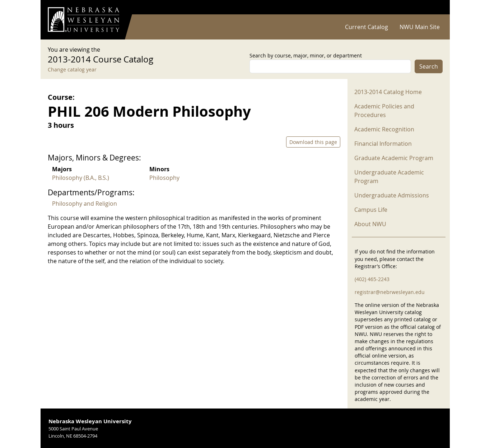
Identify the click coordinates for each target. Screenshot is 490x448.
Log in (433, 7)
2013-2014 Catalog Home (388, 92)
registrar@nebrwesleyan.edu (390, 292)
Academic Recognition (384, 129)
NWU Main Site (420, 27)
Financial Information (383, 144)
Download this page (313, 142)
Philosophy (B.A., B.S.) (81, 178)
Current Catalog (367, 27)
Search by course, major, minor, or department (306, 55)
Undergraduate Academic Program (389, 177)
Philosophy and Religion (85, 204)
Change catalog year (72, 69)
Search (429, 66)
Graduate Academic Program (394, 158)
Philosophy (164, 178)
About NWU (370, 224)
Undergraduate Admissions (392, 195)
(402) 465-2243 (372, 279)
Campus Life (371, 210)
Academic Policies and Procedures (384, 111)
